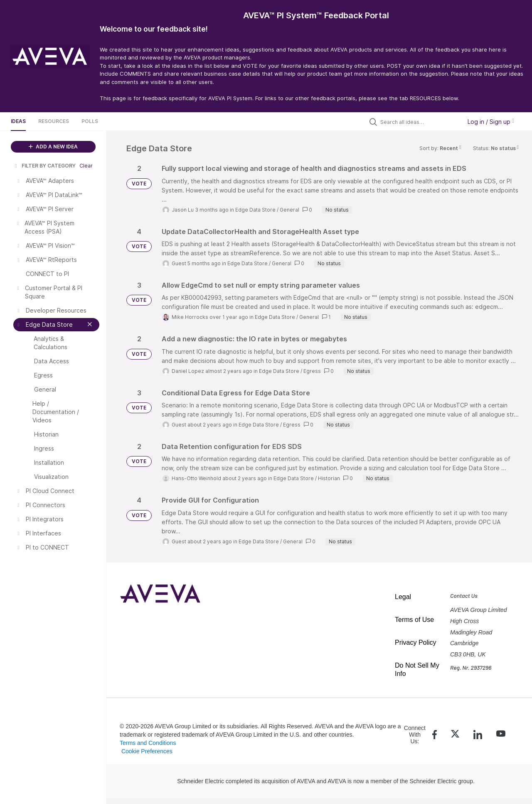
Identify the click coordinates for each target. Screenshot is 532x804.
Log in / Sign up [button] (491, 122)
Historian (329, 478)
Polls (90, 121)
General (289, 210)
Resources (54, 121)
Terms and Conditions (148, 743)
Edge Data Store (255, 210)
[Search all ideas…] (419, 122)
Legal (403, 597)
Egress (312, 371)
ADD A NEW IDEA (53, 147)
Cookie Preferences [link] (147, 751)
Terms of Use (414, 620)
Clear (86, 166)
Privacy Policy (416, 642)
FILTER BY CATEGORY (44, 166)
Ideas (18, 121)
